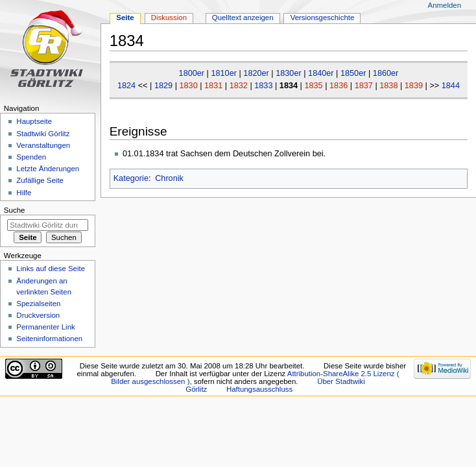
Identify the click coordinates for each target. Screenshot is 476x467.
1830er (289, 73)
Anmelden (445, 5)
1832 (239, 86)
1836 (339, 86)
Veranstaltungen (43, 145)
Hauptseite (34, 121)
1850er (353, 73)
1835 (313, 86)
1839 (414, 86)
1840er (321, 73)
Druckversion (38, 315)
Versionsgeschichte (323, 18)
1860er (386, 73)
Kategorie (131, 178)
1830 (188, 86)
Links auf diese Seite (51, 269)
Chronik (169, 178)
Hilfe (24, 193)
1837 (364, 86)
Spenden (31, 157)
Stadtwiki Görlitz (43, 134)
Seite (125, 18)
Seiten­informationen (49, 339)
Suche (15, 210)
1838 (388, 86)
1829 (163, 86)
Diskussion (169, 18)
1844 (451, 86)
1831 (213, 86)
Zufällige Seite (40, 180)
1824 (126, 86)
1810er (224, 73)
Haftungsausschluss (259, 389)
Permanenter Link (45, 327)
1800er (192, 73)
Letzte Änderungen (48, 169)
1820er (256, 73)
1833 (263, 86)
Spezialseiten (38, 304)
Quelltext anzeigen (243, 18)
